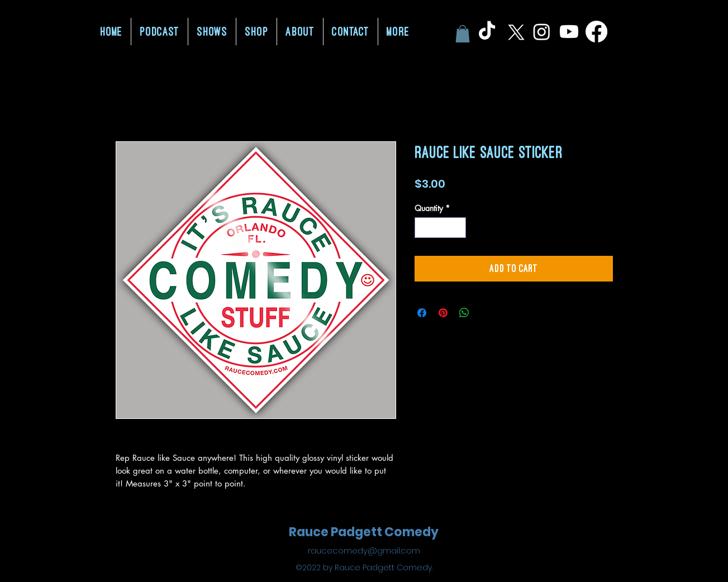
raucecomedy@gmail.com (364, 550)
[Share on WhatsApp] (464, 313)
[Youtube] (569, 32)
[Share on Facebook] (422, 313)
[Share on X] (486, 313)
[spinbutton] (440, 228)
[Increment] (457, 228)
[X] (514, 32)
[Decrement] (423, 228)
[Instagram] (542, 32)
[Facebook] (596, 32)
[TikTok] (487, 32)
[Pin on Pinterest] (443, 313)
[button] (463, 34)
